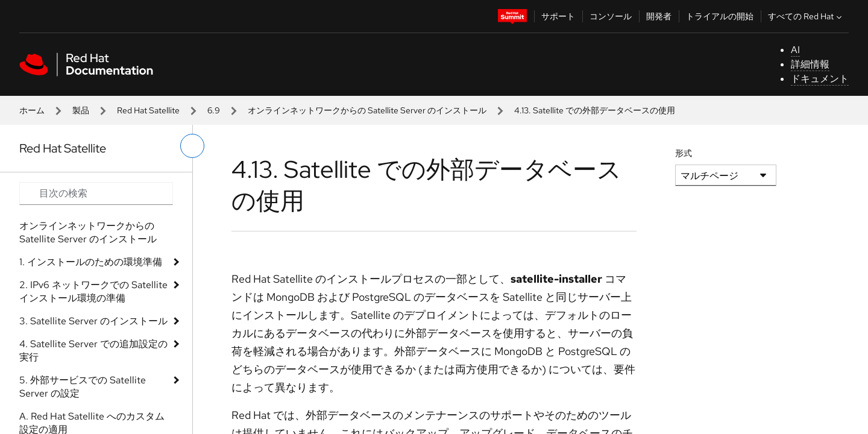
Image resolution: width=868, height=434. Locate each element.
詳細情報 (810, 64)
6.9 (214, 110)
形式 (684, 153)
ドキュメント (820, 79)
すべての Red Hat (806, 16)
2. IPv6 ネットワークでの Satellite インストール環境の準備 (93, 291)
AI (795, 50)
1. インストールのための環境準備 (91, 262)
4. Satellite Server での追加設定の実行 (93, 351)
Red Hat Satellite (148, 110)
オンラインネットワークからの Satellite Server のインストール (367, 110)
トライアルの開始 (720, 16)
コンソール (611, 16)
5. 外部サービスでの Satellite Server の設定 (83, 387)
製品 (81, 110)
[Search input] (96, 193)
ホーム (32, 110)
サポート (558, 16)
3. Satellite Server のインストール (93, 321)
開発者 (659, 16)
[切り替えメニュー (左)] (192, 146)
